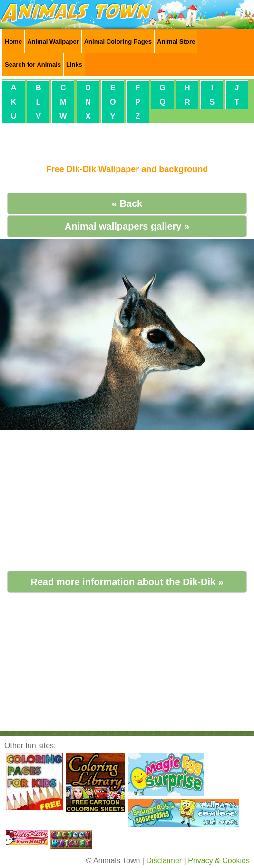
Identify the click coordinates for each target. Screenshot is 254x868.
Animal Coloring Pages (118, 42)
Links (74, 64)
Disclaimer (164, 861)
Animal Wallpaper (53, 42)
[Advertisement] (127, 140)
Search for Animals (33, 64)
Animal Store (176, 42)
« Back (127, 203)
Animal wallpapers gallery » (127, 226)
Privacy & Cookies (219, 861)
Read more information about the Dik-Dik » (127, 582)
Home (13, 42)
